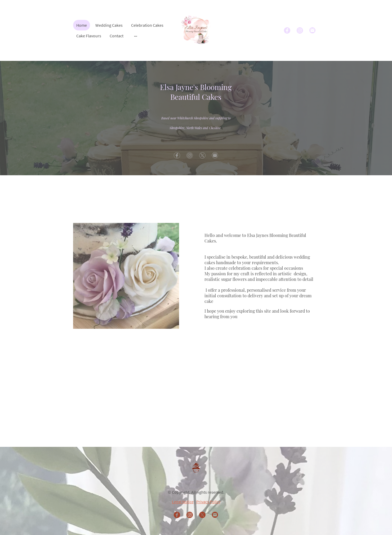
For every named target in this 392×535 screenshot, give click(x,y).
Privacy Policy (208, 502)
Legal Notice (183, 502)
